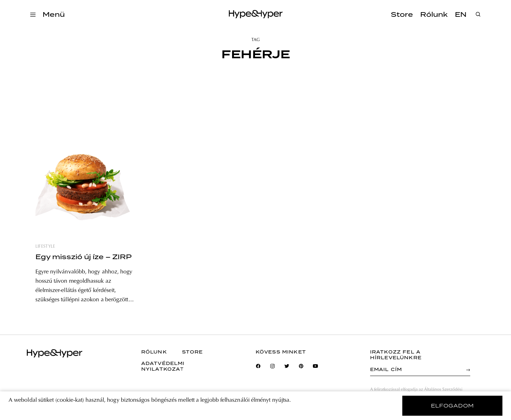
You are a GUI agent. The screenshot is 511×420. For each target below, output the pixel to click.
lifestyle (45, 247)
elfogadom (453, 406)
